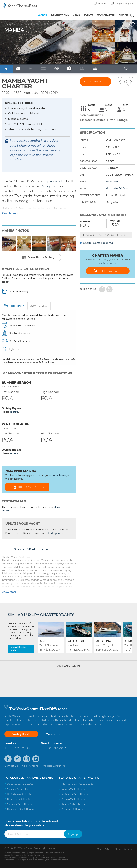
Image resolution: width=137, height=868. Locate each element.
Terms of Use (104, 849)
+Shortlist (132, 25)
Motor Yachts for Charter (42, 24)
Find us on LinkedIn (36, 759)
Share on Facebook (102, 289)
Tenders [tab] (43, 306)
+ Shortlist (127, 69)
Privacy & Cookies (123, 849)
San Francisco (51, 743)
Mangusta (50, 186)
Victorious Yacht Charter (75, 794)
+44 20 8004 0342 (19, 748)
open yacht (55, 181)
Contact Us (11, 766)
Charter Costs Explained (98, 243)
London (10, 743)
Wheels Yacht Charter (74, 789)
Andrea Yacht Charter (74, 799)
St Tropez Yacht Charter (20, 784)
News (76, 15)
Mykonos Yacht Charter (20, 804)
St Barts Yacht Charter (20, 794)
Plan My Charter (21, 734)
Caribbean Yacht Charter (21, 809)
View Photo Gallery (41, 257)
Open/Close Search (132, 15)
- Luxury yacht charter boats (20, 7)
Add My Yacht (30, 766)
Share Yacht (110, 289)
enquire (14, 412)
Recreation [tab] (18, 306)
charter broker (58, 475)
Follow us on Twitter (17, 759)
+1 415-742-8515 (54, 748)
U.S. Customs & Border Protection (30, 549)
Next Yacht (131, 82)
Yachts (42, 15)
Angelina (104, 641)
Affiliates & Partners (53, 766)
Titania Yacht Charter (73, 804)
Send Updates (55, 533)
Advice (123, 15)
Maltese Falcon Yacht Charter (78, 784)
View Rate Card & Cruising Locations (107, 235)
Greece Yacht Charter (19, 799)
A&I (42, 641)
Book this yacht (96, 82)
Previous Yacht (120, 82)
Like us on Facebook (8, 759)
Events (89, 15)
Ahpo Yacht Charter (73, 809)
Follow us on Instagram (27, 759)
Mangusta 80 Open (118, 188)
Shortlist (102, 4)
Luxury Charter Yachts (16, 24)
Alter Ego (76, 641)
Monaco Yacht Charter (20, 789)
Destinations (60, 15)
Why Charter (106, 15)
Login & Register (125, 4)
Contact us (53, 734)
